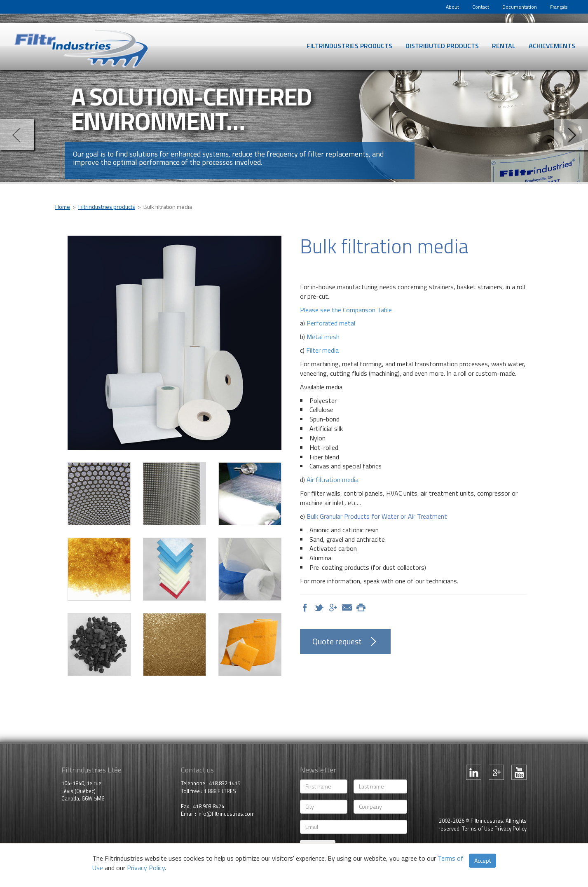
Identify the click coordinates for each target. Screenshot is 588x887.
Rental (504, 46)
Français (559, 7)
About (452, 7)
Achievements (552, 46)
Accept (483, 860)
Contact (481, 7)
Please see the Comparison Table (346, 310)
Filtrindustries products (349, 46)
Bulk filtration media (168, 207)
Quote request (337, 641)
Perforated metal (331, 323)
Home (63, 207)
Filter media (322, 350)
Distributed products (442, 46)
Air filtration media (333, 480)
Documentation (520, 7)
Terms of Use (478, 828)
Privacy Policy (511, 828)
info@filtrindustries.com (226, 814)
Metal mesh (323, 337)
